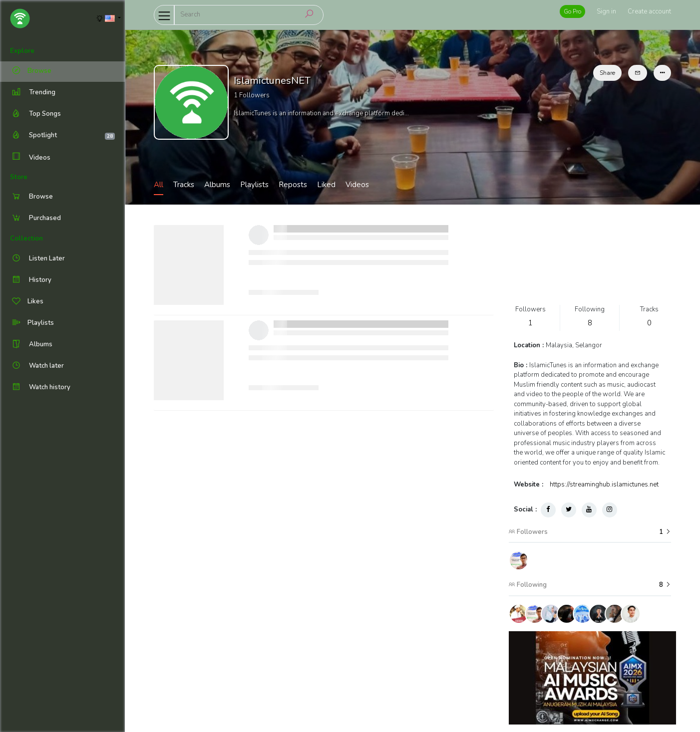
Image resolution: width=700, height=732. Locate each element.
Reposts (293, 185)
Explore (22, 51)
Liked (326, 185)
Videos (30, 157)
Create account (649, 11)
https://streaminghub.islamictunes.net (604, 485)
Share (607, 73)
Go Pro (572, 11)
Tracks (184, 185)
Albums (217, 185)
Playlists (254, 185)
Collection (26, 239)
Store (19, 177)
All (159, 185)
